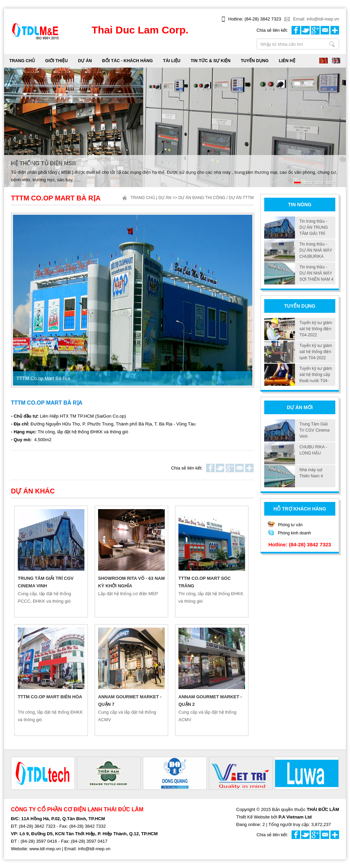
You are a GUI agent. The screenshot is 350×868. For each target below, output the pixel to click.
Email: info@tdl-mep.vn (316, 19)
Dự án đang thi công (202, 198)
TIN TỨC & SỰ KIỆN (211, 61)
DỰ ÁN (85, 61)
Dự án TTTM (241, 198)
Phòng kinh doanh (294, 533)
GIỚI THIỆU (56, 61)
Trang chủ (22, 61)
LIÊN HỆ (287, 61)
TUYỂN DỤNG (254, 61)
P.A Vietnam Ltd (295, 817)
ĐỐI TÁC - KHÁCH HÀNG (127, 61)
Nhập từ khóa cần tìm (332, 44)
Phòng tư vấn (290, 525)
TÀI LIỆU (172, 61)
